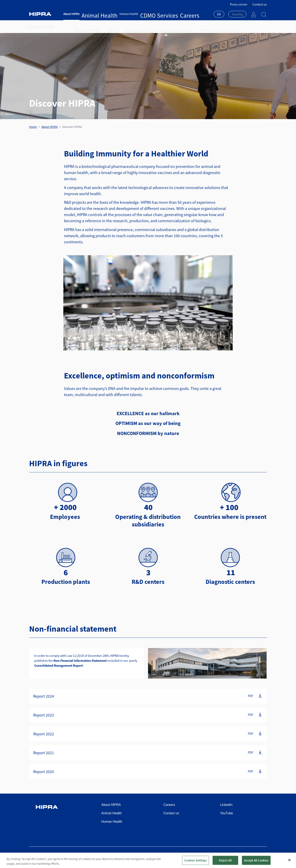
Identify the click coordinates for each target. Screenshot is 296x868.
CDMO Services (132, 14)
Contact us (260, 4)
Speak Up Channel (254, 856)
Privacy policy (206, 856)
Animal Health (91, 14)
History (107, 27)
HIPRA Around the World (195, 27)
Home (33, 127)
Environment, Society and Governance (145, 27)
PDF (251, 696)
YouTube (227, 813)
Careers (149, 14)
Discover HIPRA (85, 27)
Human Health (111, 14)
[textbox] (237, 14)
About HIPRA (71, 14)
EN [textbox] (219, 14)
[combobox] (219, 15)
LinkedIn (226, 805)
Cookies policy (228, 856)
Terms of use (184, 856)
